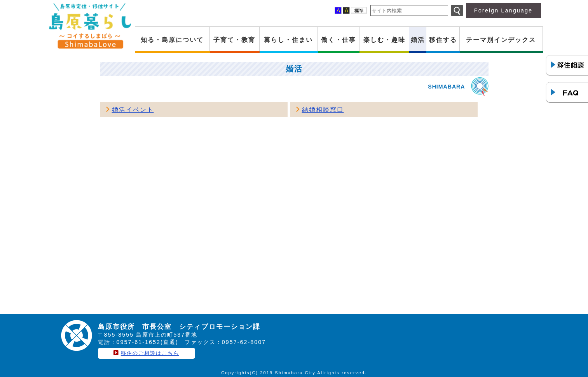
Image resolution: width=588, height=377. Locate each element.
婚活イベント (133, 110)
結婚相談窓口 (323, 110)
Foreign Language (503, 10)
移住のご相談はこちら (150, 353)
